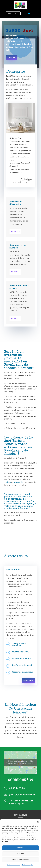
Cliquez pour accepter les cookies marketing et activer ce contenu (20, 762)
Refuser (21, 854)
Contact (11, 58)
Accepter (20, 848)
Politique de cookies (14, 865)
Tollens (7, 482)
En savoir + (15, 232)
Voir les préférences (20, 860)
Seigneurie (18, 482)
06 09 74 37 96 (13, 13)
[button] (38, 822)
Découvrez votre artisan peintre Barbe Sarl (21, 532)
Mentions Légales (27, 865)
